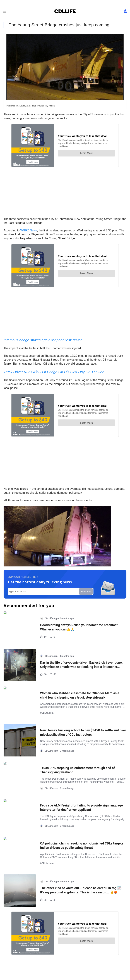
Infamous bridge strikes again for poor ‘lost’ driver (43, 340)
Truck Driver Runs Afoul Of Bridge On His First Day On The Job (54, 372)
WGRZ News (29, 230)
